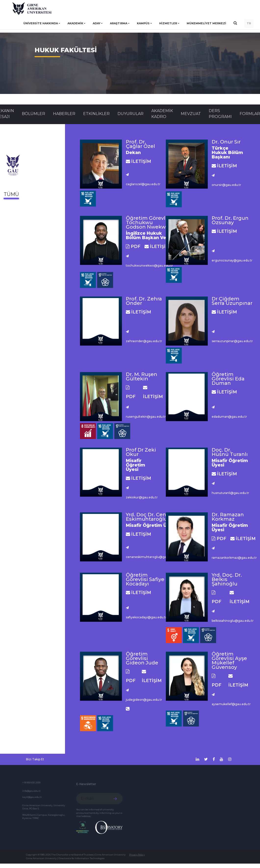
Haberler (64, 114)
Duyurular (130, 114)
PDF (133, 246)
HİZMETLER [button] (168, 23)
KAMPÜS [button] (143, 23)
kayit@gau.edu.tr (32, 797)
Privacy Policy (137, 855)
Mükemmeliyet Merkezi (206, 23)
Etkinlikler (96, 114)
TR (249, 23)
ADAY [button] (97, 23)
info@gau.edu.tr (32, 791)
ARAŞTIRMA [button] (119, 23)
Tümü (11, 194)
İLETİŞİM (138, 161)
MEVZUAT (191, 114)
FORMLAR (250, 114)
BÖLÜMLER (33, 114)
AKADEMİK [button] (75, 23)
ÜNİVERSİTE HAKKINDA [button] (41, 23)
